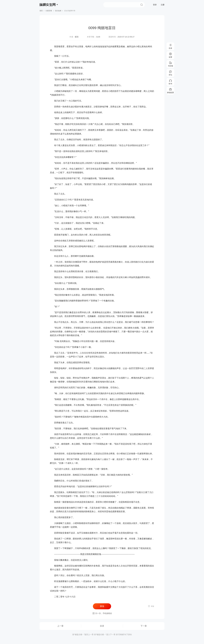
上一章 (60, 626)
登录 (155, 5)
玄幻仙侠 (58, 11)
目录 (102, 626)
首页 (41, 11)
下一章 (144, 626)
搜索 (142, 5)
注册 (163, 5)
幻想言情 (49, 11)
